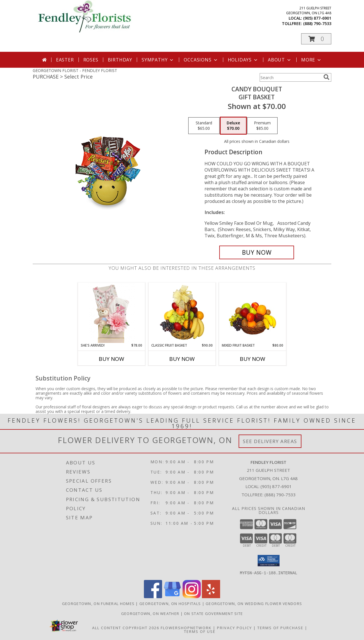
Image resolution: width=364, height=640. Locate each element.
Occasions (201, 60)
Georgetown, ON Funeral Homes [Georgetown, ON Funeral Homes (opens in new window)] (98, 603)
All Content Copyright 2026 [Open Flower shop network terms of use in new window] (126, 627)
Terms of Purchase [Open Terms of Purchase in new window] (280, 627)
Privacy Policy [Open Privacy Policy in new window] (234, 627)
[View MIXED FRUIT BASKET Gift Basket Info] (253, 313)
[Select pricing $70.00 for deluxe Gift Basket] (233, 126)
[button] (316, 39)
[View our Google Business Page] (172, 596)
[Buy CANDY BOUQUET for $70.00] (257, 252)
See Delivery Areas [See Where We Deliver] (270, 441)
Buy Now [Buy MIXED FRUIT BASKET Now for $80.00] (253, 359)
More (312, 60)
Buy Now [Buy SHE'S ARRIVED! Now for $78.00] (111, 359)
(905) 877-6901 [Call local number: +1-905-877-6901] (317, 18)
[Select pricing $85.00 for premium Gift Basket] (262, 126)
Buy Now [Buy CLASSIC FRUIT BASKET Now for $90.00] (182, 359)
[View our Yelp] (211, 596)
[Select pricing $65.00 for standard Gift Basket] (204, 126)
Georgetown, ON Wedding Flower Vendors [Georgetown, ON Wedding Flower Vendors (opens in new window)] (254, 603)
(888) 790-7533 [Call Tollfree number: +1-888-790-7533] (280, 495)
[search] (326, 77)
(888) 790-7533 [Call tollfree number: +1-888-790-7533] (317, 23)
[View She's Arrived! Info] (112, 313)
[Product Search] (290, 77)
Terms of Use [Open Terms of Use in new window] (200, 631)
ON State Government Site (213, 613)
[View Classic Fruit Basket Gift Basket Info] (182, 313)
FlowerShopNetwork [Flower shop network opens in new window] (186, 627)
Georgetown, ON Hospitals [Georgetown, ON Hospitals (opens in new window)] (170, 603)
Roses (91, 60)
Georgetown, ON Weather (150, 613)
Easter (65, 60)
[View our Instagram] (192, 596)
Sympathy (158, 60)
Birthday (120, 60)
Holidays (243, 60)
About (280, 60)
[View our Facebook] (153, 596)
